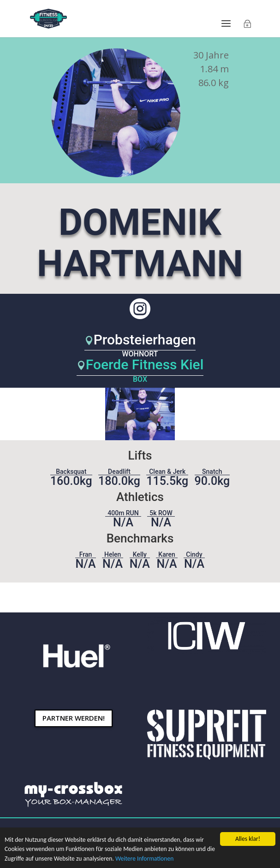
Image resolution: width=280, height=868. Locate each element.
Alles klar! (248, 839)
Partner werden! (74, 718)
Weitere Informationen (144, 859)
